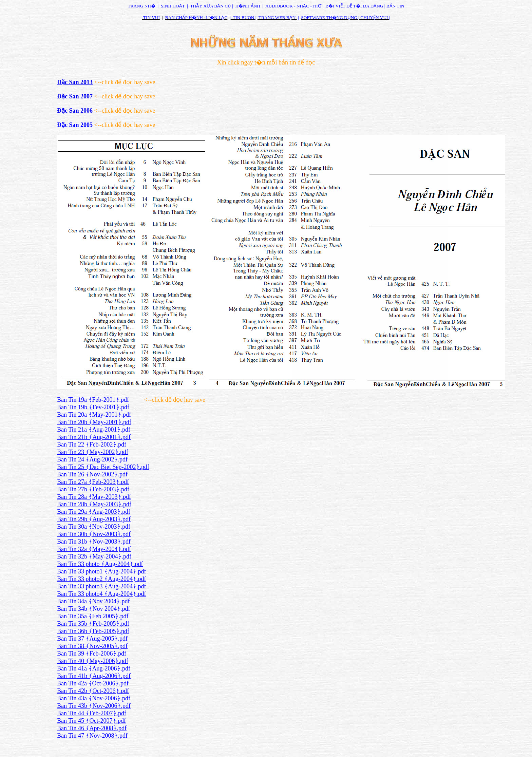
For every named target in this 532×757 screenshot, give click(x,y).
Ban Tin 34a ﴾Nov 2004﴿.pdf (93, 601)
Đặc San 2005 (75, 125)
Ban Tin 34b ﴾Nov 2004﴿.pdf (94, 609)
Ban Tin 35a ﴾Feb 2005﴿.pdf (93, 616)
